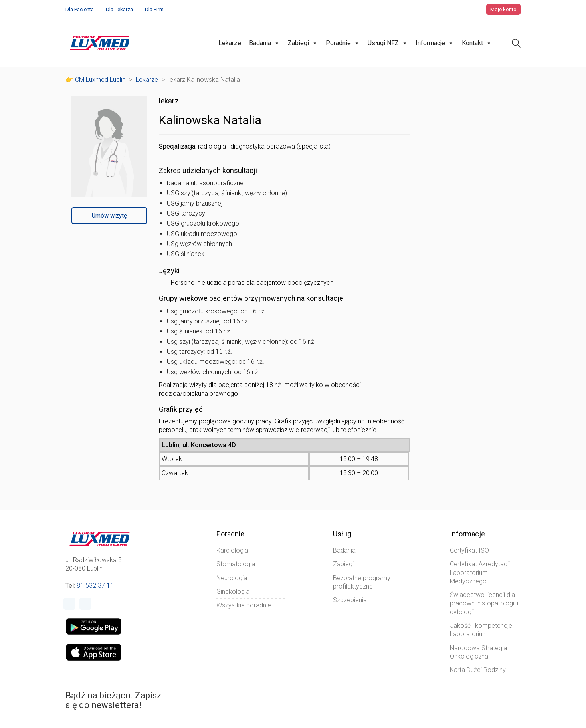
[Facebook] (69, 604)
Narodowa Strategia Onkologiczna (478, 652)
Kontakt (477, 43)
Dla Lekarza (119, 9)
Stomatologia (236, 564)
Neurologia (232, 578)
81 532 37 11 (95, 586)
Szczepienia (350, 600)
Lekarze (230, 43)
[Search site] (516, 44)
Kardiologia (232, 550)
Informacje (435, 43)
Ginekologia (233, 592)
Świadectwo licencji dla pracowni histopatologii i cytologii (484, 603)
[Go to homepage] (100, 43)
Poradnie (343, 43)
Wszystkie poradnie (244, 605)
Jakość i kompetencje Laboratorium (481, 630)
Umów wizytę (109, 216)
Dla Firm (154, 9)
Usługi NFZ (388, 43)
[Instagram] (85, 604)
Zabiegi (303, 43)
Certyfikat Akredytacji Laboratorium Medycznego (480, 573)
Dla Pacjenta (80, 9)
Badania (264, 43)
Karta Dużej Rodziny (478, 670)
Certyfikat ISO (469, 550)
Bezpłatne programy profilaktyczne (362, 582)
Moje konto (503, 9)
